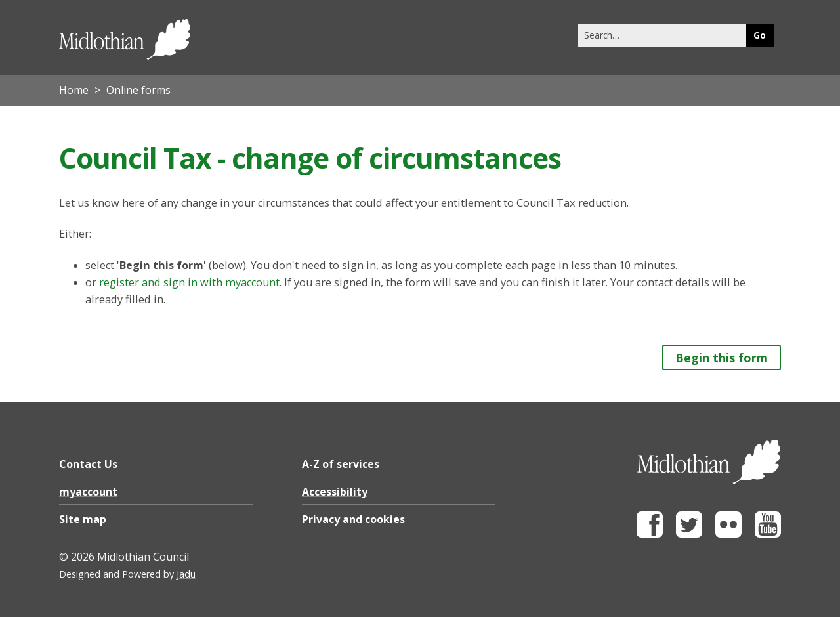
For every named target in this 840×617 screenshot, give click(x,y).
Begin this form (722, 358)
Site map (83, 519)
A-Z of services (341, 464)
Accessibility (335, 492)
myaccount (88, 492)
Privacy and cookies (353, 519)
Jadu (186, 574)
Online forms (138, 90)
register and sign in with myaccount (189, 282)
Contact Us (88, 464)
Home (74, 90)
